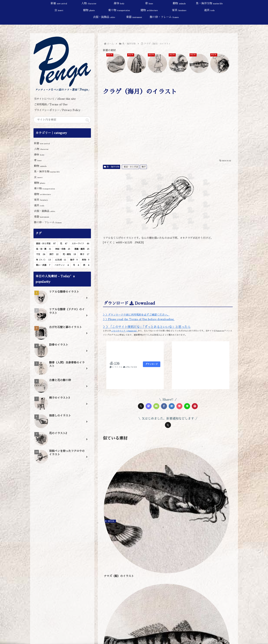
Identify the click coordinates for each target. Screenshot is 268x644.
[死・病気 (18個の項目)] (69, 255)
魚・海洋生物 (112, 167)
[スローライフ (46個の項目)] (80, 244)
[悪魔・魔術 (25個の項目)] (81, 249)
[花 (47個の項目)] (63, 244)
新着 (42, 143)
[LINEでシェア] (187, 406)
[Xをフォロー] (168, 425)
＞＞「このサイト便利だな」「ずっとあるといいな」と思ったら (147, 327)
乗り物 (44, 188)
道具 (39, 205)
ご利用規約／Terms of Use (51, 104)
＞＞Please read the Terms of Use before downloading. (139, 319)
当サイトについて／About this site (55, 99)
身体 (39, 155)
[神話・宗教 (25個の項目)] (62, 249)
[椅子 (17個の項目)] (84, 255)
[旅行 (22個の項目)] (53, 255)
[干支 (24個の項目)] (40, 255)
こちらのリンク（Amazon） (124, 331)
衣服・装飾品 (45, 211)
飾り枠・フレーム (48, 222)
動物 (40, 166)
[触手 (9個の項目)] (74, 260)
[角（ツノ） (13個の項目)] (43, 260)
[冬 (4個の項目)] (76, 265)
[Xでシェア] (141, 406)
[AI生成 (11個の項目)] (60, 260)
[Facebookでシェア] (164, 406)
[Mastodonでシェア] (149, 406)
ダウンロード (152, 364)
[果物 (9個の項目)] (85, 260)
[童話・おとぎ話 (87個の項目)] (45, 244)
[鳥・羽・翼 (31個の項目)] (43, 249)
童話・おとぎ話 (131, 167)
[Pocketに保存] (179, 406)
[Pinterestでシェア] (195, 406)
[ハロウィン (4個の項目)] (61, 265)
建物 (42, 194)
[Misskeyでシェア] (156, 406)
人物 (41, 149)
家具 (41, 200)
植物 (40, 183)
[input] (62, 120)
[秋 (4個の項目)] (86, 265)
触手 (144, 167)
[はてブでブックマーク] (172, 406)
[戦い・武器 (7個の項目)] (43, 265)
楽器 (42, 217)
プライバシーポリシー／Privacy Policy (58, 110)
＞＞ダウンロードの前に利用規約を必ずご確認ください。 (136, 315)
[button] (87, 120)
